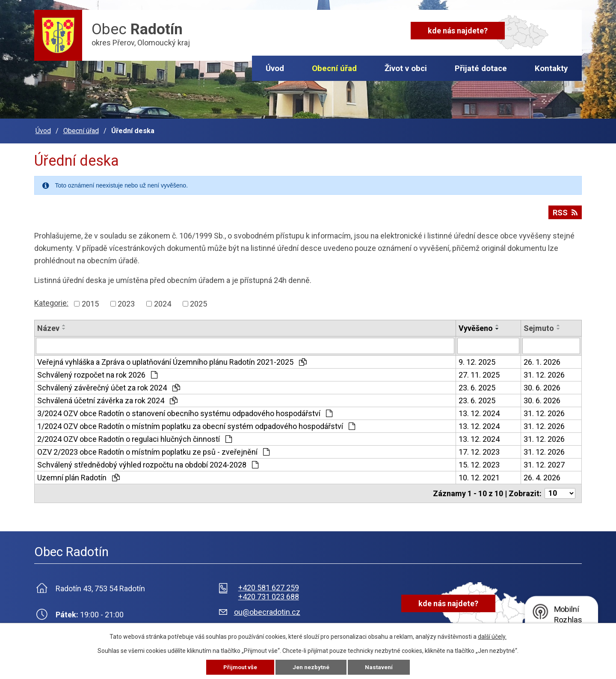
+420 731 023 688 (269, 594)
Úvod (275, 68)
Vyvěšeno (476, 326)
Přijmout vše (240, 667)
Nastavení (380, 667)
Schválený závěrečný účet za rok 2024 (109, 385)
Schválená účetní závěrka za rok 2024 (107, 398)
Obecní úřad (334, 68)
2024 (163, 301)
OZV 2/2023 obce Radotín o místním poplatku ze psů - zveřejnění (153, 449)
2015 (90, 301)
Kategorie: (51, 300)
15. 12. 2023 (479, 462)
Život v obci (406, 68)
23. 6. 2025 (477, 385)
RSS (565, 213)
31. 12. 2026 (544, 372)
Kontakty (551, 68)
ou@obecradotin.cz (267, 609)
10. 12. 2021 (479, 475)
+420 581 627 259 (269, 585)
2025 (198, 301)
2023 (126, 301)
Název (48, 326)
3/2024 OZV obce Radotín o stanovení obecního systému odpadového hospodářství (185, 411)
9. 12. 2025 (477, 359)
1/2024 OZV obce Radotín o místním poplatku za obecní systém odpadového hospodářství (196, 424)
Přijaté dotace (481, 68)
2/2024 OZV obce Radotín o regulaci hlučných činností (135, 436)
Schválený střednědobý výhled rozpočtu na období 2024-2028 (148, 462)
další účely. (492, 636)
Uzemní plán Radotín (78, 475)
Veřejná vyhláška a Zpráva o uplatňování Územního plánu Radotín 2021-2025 (172, 359)
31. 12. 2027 (544, 462)
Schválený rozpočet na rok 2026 (97, 372)
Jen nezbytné (312, 667)
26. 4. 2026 (542, 475)
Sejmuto (539, 326)
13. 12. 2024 (479, 411)
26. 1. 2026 (542, 359)
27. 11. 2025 (479, 372)
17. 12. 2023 (479, 449)
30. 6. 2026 (542, 385)
